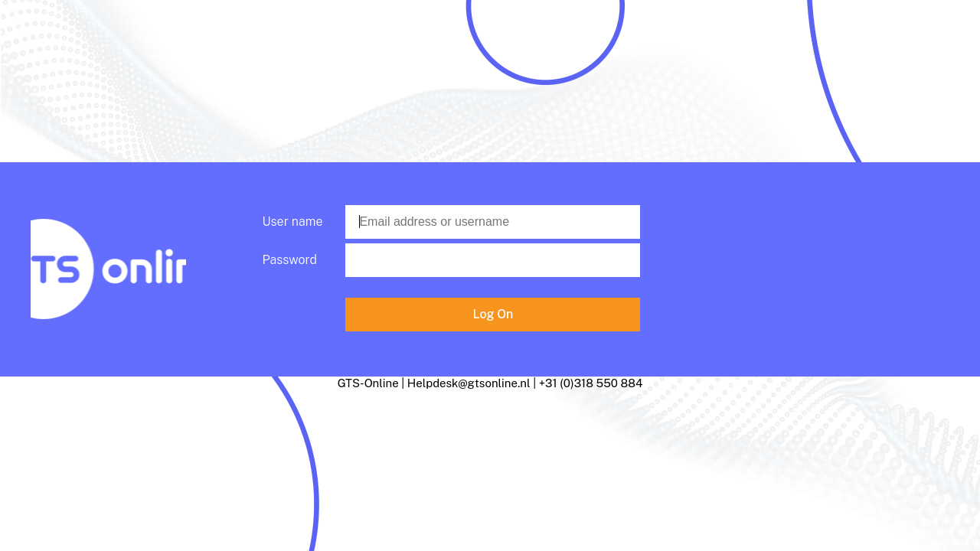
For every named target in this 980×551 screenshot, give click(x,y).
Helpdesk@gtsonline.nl (469, 383)
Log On (493, 314)
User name (293, 222)
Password (290, 260)
